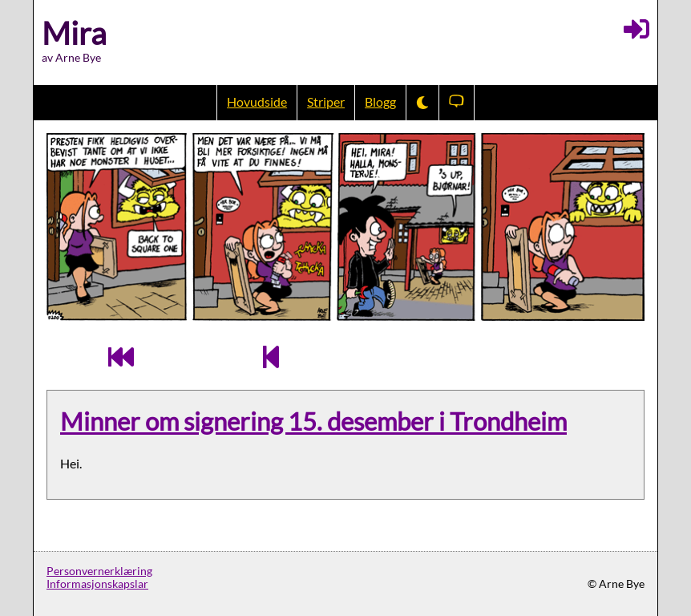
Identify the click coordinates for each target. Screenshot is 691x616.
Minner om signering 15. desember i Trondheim (313, 421)
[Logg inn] (636, 29)
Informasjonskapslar (97, 584)
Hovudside (257, 102)
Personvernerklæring (99, 571)
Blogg (380, 102)
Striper (326, 102)
